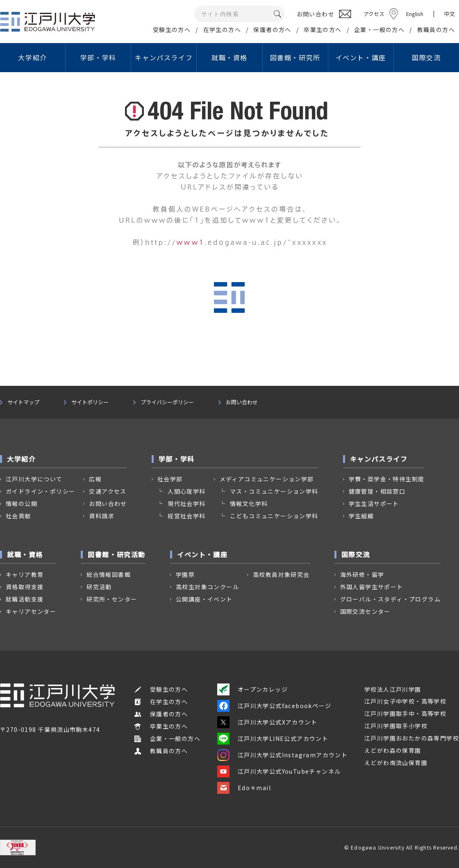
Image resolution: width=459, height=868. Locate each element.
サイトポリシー (90, 402)
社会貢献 (18, 516)
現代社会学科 (186, 503)
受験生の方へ (172, 30)
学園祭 (185, 574)
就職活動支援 (25, 599)
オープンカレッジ (252, 689)
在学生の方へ (222, 30)
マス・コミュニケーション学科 (274, 491)
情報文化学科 (249, 503)
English (415, 14)
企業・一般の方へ (379, 30)
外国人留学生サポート (372, 587)
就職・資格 (229, 57)
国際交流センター (365, 611)
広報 (95, 479)
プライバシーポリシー (167, 402)
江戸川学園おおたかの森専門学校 (412, 738)
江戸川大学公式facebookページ (274, 706)
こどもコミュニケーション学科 (274, 516)
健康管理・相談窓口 (377, 491)
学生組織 (361, 516)
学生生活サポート (374, 503)
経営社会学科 (186, 516)
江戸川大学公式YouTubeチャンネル (279, 771)
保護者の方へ (272, 30)
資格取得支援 (25, 587)
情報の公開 (22, 503)
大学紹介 (32, 57)
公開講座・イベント (204, 599)
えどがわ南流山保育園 (396, 763)
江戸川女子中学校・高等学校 (405, 701)
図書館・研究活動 (117, 554)
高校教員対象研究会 (281, 574)
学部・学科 (98, 57)
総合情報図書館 (109, 574)
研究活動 (99, 587)
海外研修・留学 (362, 574)
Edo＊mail (244, 788)
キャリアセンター (31, 611)
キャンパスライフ (164, 57)
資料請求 (102, 516)
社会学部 (170, 479)
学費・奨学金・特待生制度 (387, 479)
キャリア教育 (25, 574)
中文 (450, 14)
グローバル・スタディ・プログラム (390, 599)
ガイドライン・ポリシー (40, 491)
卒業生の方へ (323, 30)
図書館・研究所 (295, 57)
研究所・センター (112, 599)
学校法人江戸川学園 (393, 689)
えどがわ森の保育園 (393, 750)
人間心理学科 (186, 491)
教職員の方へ (436, 30)
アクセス (374, 14)
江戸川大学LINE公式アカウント (273, 738)
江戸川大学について (34, 479)
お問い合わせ (242, 402)
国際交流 (426, 57)
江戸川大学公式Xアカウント (267, 722)
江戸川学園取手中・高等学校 (405, 713)
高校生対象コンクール (207, 587)
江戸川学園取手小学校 (396, 726)
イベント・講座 (361, 57)
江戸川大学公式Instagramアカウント (282, 755)
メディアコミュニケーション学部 (267, 479)
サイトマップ (23, 402)
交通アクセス (108, 491)
